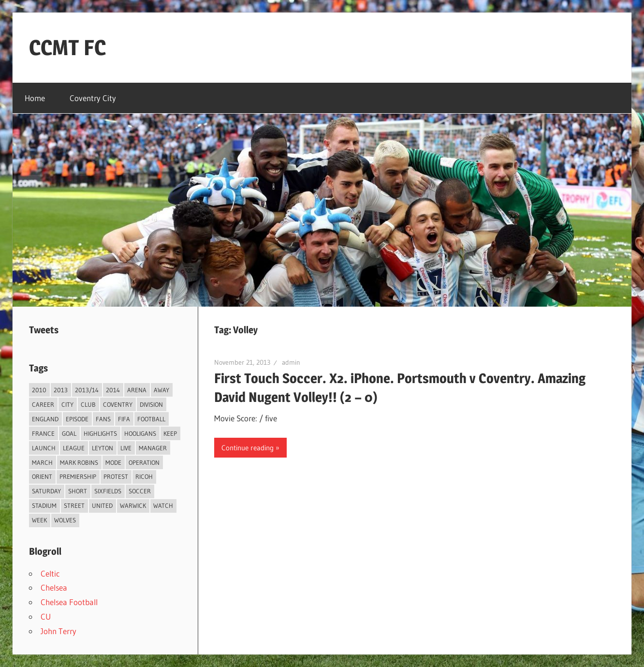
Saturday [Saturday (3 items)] (46, 491)
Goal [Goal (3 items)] (69, 433)
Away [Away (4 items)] (161, 390)
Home (35, 98)
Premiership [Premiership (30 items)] (78, 476)
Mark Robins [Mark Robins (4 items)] (79, 462)
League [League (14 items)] (74, 448)
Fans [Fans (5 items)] (103, 419)
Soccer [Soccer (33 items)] (140, 491)
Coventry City (93, 98)
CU (46, 616)
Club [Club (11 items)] (88, 404)
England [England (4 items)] (45, 419)
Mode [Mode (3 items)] (113, 462)
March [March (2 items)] (42, 462)
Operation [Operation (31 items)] (144, 462)
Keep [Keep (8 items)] (170, 433)
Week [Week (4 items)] (39, 520)
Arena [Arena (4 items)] (137, 390)
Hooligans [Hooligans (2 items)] (140, 433)
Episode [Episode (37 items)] (77, 419)
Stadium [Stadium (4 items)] (44, 505)
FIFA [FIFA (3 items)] (124, 419)
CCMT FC (67, 47)
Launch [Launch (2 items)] (44, 448)
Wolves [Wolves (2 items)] (65, 520)
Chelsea (54, 587)
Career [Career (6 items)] (43, 404)
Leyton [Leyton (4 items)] (102, 448)
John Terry (59, 631)
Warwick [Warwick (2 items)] (133, 505)
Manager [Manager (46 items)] (153, 448)
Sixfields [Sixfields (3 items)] (108, 491)
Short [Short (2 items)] (78, 491)
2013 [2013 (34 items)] (61, 390)
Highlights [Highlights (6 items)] (100, 433)
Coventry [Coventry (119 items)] (118, 404)
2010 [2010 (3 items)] (39, 390)
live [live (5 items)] (126, 448)
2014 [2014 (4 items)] (113, 390)
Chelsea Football (69, 602)
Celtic (50, 573)
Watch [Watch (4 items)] (163, 505)
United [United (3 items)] (102, 505)
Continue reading (248, 448)
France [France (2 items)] (43, 433)
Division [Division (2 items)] (151, 404)
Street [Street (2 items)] (74, 505)
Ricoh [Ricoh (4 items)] (144, 476)
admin (291, 362)
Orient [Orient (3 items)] (42, 476)
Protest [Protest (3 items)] (116, 476)
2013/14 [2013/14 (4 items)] (87, 390)
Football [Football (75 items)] (151, 419)
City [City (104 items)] (67, 404)
